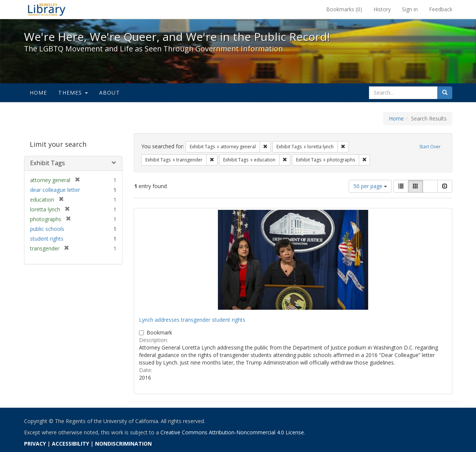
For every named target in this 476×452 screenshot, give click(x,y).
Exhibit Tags (48, 163)
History (382, 9)
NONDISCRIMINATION (123, 444)
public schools (47, 229)
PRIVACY (35, 444)
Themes (73, 93)
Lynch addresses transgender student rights (192, 320)
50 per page (370, 186)
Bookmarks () (344, 9)
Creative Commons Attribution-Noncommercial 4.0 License (232, 432)
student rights (47, 239)
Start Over (430, 147)
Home (39, 93)
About (110, 93)
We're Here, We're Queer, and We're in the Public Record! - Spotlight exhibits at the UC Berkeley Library (47, 9)
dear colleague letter (55, 190)
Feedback (441, 9)
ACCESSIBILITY (70, 444)
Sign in (410, 9)
